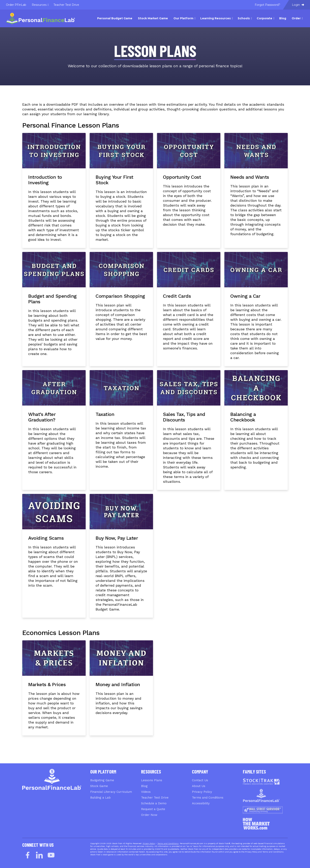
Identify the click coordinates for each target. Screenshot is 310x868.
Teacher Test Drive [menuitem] (66, 5)
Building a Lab (100, 798)
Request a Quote (153, 809)
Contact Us (200, 780)
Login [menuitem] (298, 5)
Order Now (149, 815)
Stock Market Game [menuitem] (153, 18)
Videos (146, 792)
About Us (199, 786)
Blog (144, 786)
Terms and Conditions (208, 798)
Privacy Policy (202, 792)
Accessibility (201, 803)
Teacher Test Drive (155, 798)
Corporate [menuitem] (264, 18)
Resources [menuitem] (39, 5)
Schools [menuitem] (244, 18)
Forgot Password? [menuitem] (267, 5)
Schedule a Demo (154, 803)
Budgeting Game (102, 780)
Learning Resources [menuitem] (216, 18)
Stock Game (99, 786)
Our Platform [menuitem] (183, 18)
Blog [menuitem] (283, 18)
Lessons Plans (152, 780)
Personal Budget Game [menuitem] (115, 18)
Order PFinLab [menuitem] (16, 5)
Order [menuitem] (296, 18)
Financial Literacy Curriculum (111, 792)
